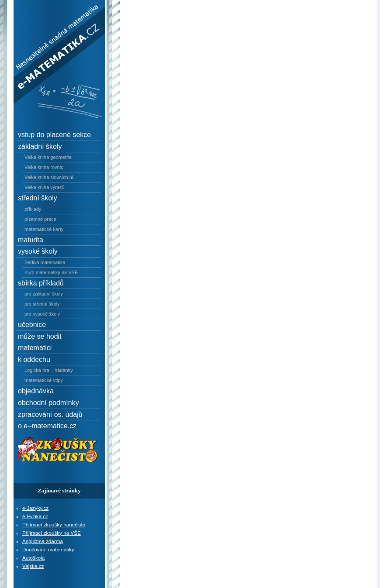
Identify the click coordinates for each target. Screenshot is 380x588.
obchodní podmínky (48, 403)
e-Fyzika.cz (35, 516)
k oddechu (34, 359)
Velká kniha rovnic (44, 167)
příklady (33, 209)
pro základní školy (44, 294)
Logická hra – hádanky (49, 370)
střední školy (38, 198)
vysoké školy (38, 251)
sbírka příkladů (41, 283)
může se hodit (40, 336)
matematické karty (44, 229)
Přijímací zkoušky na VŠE (52, 533)
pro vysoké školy (42, 314)
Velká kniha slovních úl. (49, 177)
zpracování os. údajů (50, 414)
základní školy (40, 146)
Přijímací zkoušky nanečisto (54, 524)
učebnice (32, 325)
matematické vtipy (44, 380)
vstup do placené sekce (54, 135)
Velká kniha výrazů (45, 187)
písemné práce (40, 219)
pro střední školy (42, 304)
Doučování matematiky (48, 549)
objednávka (36, 391)
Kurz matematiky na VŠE (51, 272)
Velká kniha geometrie (48, 157)
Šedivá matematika (45, 262)
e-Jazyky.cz (35, 508)
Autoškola (33, 558)
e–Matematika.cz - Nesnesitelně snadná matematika (53, 19)
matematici (35, 348)
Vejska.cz (33, 566)
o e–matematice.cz (47, 426)
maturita (31, 240)
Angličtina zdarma (43, 541)
